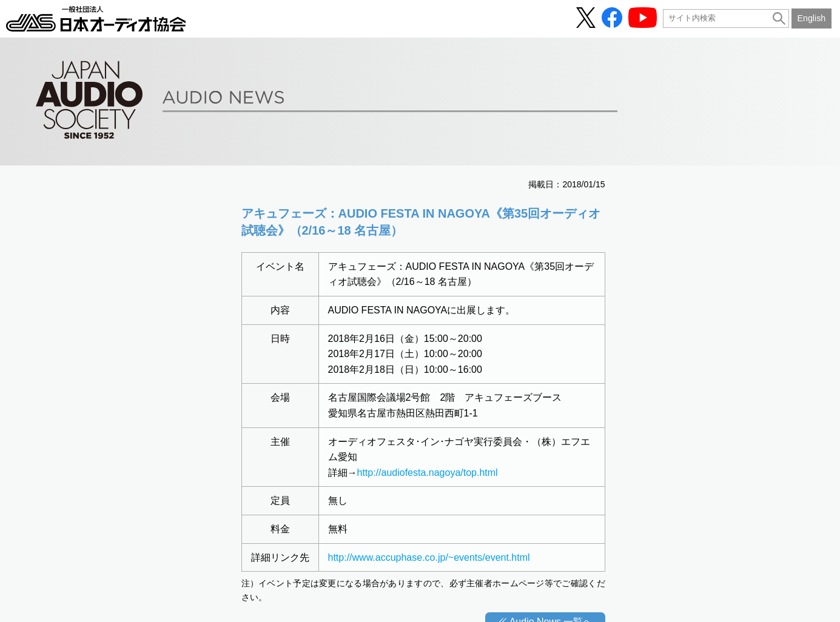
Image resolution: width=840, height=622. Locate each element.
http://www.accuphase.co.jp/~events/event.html (429, 557)
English (812, 18)
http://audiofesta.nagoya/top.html (428, 473)
